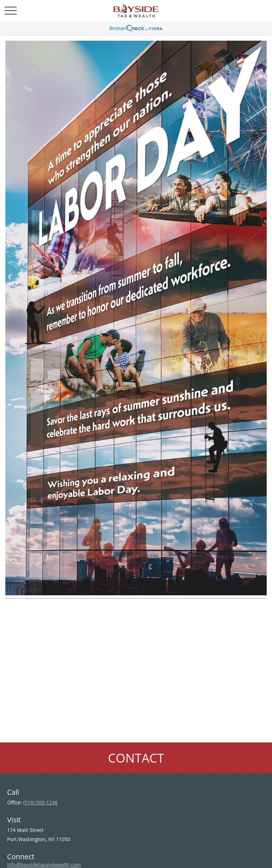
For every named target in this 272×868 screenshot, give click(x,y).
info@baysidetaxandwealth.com (44, 865)
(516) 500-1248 (40, 802)
